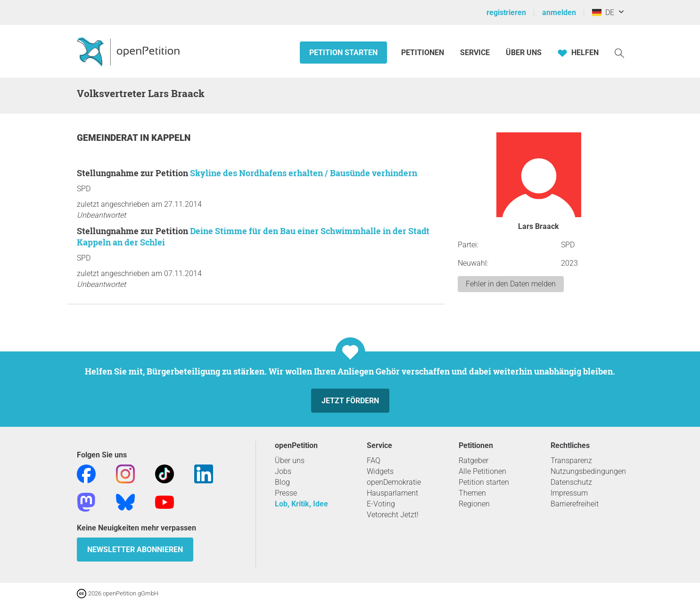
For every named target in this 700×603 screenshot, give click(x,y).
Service (475, 53)
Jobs (283, 471)
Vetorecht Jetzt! (393, 515)
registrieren (506, 12)
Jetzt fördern (350, 401)
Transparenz (571, 460)
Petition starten (343, 53)
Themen (472, 493)
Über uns (290, 460)
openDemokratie (394, 482)
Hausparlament (392, 493)
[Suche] (619, 53)
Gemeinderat (108, 138)
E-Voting (381, 504)
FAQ (374, 460)
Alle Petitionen (482, 471)
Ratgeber (474, 460)
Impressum (569, 493)
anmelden (559, 12)
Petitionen (424, 53)
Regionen (474, 504)
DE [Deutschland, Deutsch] (603, 12)
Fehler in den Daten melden (511, 284)
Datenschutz (571, 482)
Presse (286, 493)
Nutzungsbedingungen (588, 471)
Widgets (380, 471)
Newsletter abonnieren (135, 550)
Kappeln (171, 138)
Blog (282, 482)
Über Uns (524, 53)
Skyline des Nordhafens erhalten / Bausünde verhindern (304, 173)
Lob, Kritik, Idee (301, 504)
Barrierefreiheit (575, 504)
